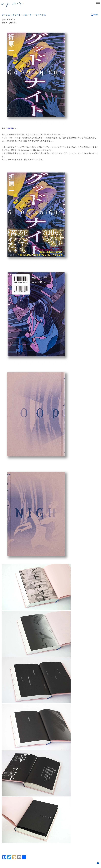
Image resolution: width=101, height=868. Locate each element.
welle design (12, 6)
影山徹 (10, 128)
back (95, 15)
